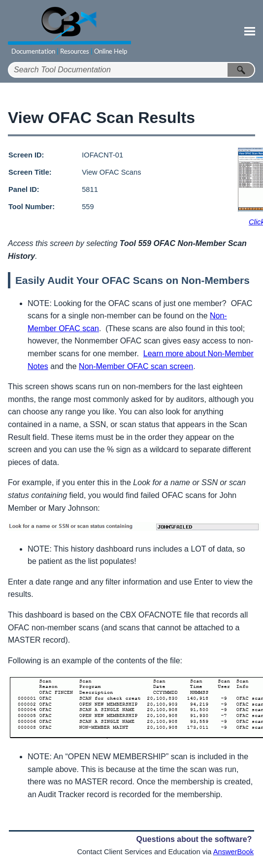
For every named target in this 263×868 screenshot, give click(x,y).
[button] (241, 70)
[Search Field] (131, 70)
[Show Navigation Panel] (250, 31)
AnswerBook (233, 852)
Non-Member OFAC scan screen (136, 366)
